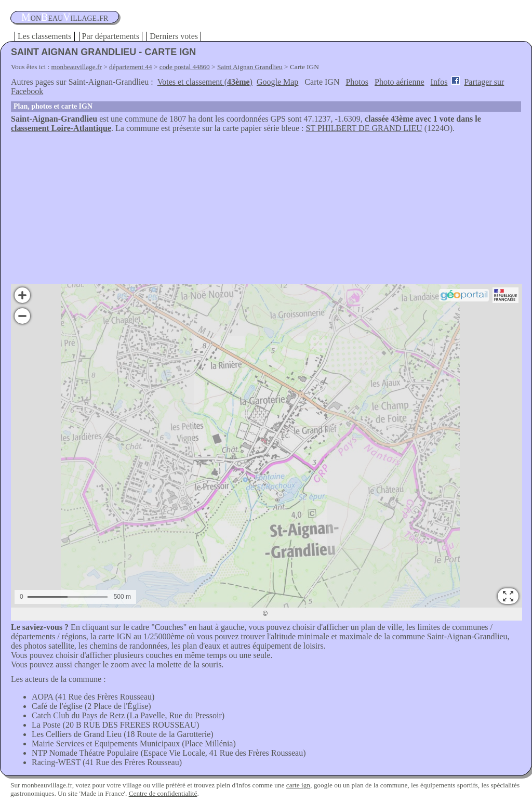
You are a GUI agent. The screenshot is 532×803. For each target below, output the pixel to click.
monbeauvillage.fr (77, 67)
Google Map (277, 82)
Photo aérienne (400, 82)
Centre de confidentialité (163, 793)
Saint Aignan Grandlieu (250, 67)
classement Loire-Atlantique (61, 128)
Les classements (45, 36)
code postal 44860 (185, 67)
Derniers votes (174, 36)
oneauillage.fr (65, 17)
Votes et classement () (205, 82)
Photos (357, 82)
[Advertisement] (266, 211)
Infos (439, 82)
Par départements (111, 36)
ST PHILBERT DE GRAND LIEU (364, 128)
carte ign (298, 785)
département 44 (131, 67)
